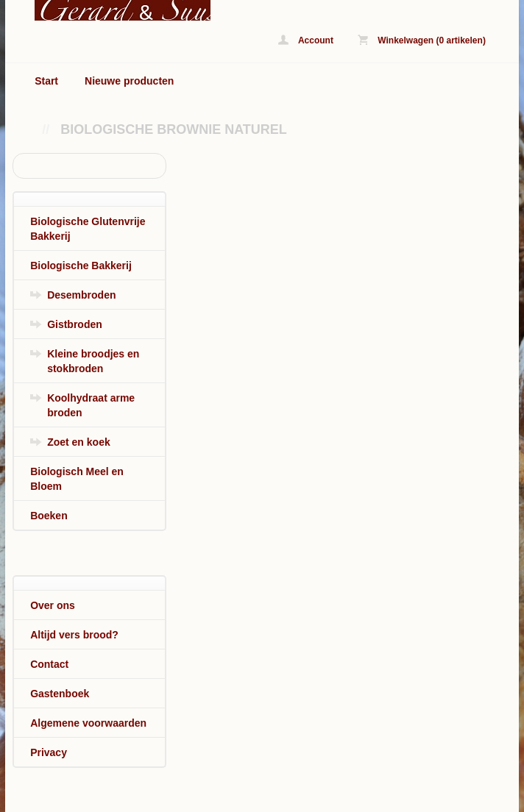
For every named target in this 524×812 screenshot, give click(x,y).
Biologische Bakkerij (81, 266)
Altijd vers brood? (74, 635)
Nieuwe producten (129, 81)
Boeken (49, 516)
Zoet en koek (79, 442)
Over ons (53, 605)
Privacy (49, 752)
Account (306, 40)
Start (46, 81)
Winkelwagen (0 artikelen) (422, 40)
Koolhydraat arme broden (91, 405)
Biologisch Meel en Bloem (77, 479)
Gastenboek (60, 694)
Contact (49, 664)
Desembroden (81, 295)
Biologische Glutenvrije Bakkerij (88, 229)
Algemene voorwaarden (88, 723)
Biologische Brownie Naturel (174, 129)
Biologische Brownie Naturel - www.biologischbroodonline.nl (108, 10)
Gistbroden (75, 324)
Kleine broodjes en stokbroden (93, 361)
